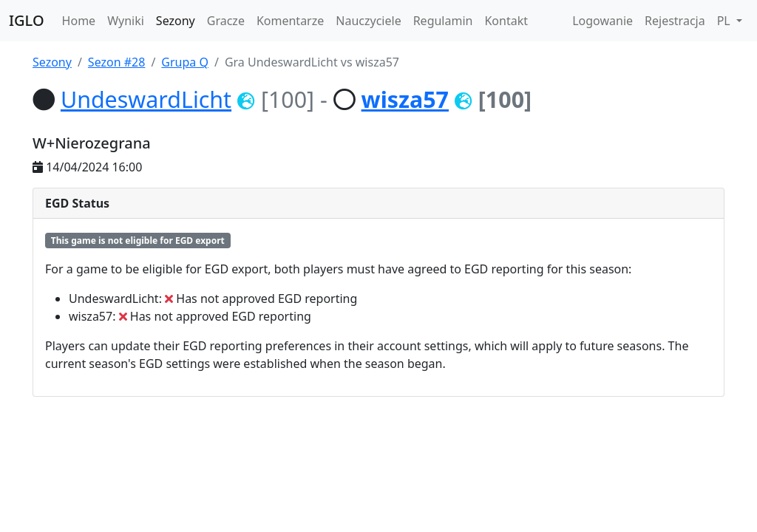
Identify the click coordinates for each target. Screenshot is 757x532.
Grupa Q (185, 62)
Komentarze (290, 21)
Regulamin (443, 21)
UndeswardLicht (146, 99)
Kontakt (506, 21)
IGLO (27, 20)
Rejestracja (675, 21)
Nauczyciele (368, 21)
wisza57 (405, 99)
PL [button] (725, 21)
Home (79, 21)
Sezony (176, 21)
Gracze (226, 21)
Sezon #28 (117, 62)
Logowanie (602, 21)
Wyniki (126, 21)
